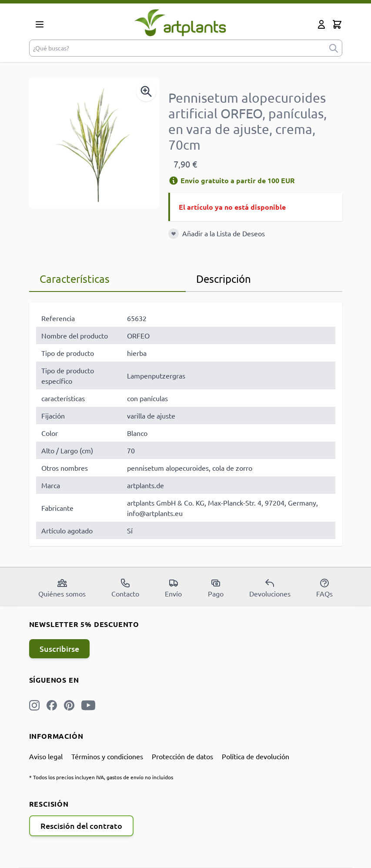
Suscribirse (59, 648)
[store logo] (180, 22)
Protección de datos (182, 756)
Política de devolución (256, 756)
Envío (173, 588)
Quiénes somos (62, 588)
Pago (216, 588)
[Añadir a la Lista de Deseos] (174, 234)
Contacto (125, 588)
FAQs (324, 588)
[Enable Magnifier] (146, 91)
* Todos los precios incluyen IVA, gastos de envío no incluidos (101, 777)
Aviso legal (46, 756)
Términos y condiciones (107, 756)
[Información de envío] (174, 181)
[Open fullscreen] (94, 143)
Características (75, 279)
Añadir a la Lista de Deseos (224, 233)
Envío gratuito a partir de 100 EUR (232, 180)
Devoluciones (270, 588)
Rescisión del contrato (81, 826)
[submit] (334, 48)
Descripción (224, 279)
